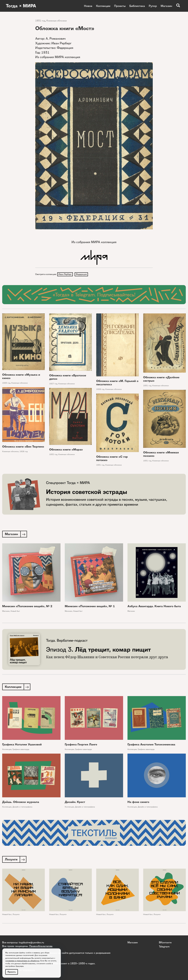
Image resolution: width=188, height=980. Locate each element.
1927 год (53, 384)
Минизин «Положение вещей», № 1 (90, 606)
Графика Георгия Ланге (81, 744)
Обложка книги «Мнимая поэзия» (161, 454)
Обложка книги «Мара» (66, 450)
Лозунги (16, 914)
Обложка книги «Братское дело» (68, 377)
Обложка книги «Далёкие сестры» (161, 379)
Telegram (164, 946)
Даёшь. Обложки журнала (21, 802)
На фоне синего (138, 802)
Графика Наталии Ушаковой (22, 744)
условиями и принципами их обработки (22, 961)
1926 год (6, 383)
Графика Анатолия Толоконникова (151, 744)
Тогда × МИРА (21, 6)
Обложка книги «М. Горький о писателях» (117, 383)
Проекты (120, 6)
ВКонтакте (165, 942)
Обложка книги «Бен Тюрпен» (23, 447)
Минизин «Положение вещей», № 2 (27, 606)
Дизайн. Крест (75, 802)
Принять (12, 972)
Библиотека (137, 6)
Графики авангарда (21, 749)
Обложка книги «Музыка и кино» (21, 376)
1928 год (100, 389)
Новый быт (15, 611)
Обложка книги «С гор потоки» (112, 458)
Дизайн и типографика (22, 807)
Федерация (81, 274)
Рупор (153, 6)
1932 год (53, 454)
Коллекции (103, 6)
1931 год (40, 21)
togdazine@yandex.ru (31, 942)
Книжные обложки (57, 21)
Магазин (166, 6)
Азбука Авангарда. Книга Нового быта (154, 606)
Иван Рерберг (65, 274)
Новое (88, 6)
